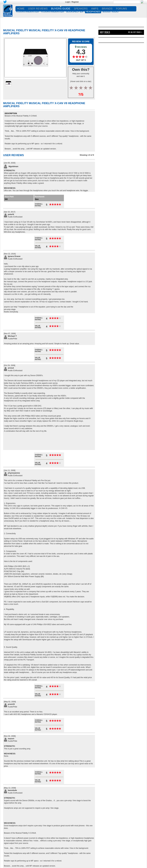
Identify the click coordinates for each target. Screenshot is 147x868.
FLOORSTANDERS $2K (53, 12)
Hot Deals (105, 32)
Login (68, 2)
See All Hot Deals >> (135, 32)
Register (75, 2)
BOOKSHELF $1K (75, 12)
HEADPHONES (93, 12)
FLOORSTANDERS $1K (28, 12)
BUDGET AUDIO (111, 12)
